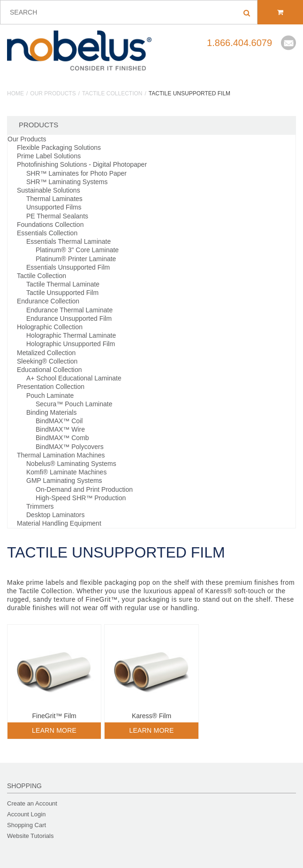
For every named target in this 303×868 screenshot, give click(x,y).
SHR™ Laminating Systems (67, 182)
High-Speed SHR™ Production (81, 498)
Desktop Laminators (56, 515)
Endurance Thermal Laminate (69, 310)
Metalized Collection (46, 353)
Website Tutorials (30, 836)
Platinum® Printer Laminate (76, 259)
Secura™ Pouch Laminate (74, 404)
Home (15, 93)
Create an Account (32, 803)
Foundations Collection (50, 225)
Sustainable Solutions (49, 190)
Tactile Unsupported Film (62, 293)
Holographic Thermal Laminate (71, 335)
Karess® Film (151, 716)
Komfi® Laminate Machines (66, 472)
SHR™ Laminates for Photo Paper (76, 173)
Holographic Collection (50, 327)
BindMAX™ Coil (59, 421)
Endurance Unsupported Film (69, 318)
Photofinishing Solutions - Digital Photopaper (82, 164)
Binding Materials (51, 412)
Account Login (26, 814)
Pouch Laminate (50, 395)
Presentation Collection (51, 387)
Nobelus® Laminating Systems (71, 464)
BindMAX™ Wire (60, 429)
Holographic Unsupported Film (71, 344)
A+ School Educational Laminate (74, 378)
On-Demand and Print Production (84, 489)
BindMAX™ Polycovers (70, 447)
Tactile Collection (112, 93)
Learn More (54, 730)
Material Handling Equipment (59, 523)
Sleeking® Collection (47, 361)
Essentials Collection (47, 233)
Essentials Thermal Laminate (68, 241)
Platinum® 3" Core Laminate (77, 250)
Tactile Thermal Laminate (63, 284)
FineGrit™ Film (54, 716)
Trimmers (40, 506)
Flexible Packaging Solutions (59, 147)
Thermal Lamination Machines (61, 455)
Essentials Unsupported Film (68, 267)
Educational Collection (49, 370)
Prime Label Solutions (49, 156)
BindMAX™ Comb (62, 438)
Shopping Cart (27, 825)
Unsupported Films (54, 207)
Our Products (53, 93)
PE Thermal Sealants (57, 216)
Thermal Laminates (54, 199)
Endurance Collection (48, 301)
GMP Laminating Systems (64, 480)
